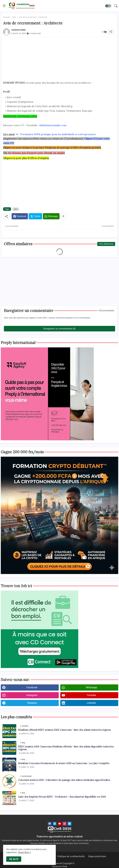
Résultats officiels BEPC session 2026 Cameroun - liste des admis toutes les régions (64, 730)
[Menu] (4, 6)
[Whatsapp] (51, 216)
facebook (32, 687)
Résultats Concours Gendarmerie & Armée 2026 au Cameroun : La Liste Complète (64, 763)
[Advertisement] (59, 59)
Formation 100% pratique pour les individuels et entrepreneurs (58, 134)
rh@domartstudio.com (53, 125)
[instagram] (65, 824)
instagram (32, 695)
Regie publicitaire (97, 856)
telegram (32, 703)
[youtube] (60, 824)
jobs (14, 17)
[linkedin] (55, 824)
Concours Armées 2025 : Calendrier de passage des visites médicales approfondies (64, 780)
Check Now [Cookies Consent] (23, 852)
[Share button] (63, 216)
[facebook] (50, 824)
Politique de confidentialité (71, 856)
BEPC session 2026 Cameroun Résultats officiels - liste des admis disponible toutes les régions (66, 748)
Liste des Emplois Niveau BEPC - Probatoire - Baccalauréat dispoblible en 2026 (62, 797)
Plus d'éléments (106, 244)
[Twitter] (35, 216)
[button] (108, 6)
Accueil (6, 17)
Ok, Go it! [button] (14, 859)
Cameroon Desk (59, 866)
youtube (91, 695)
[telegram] (69, 824)
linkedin (91, 703)
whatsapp (91, 687)
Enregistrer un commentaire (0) (59, 329)
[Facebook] (20, 216)
